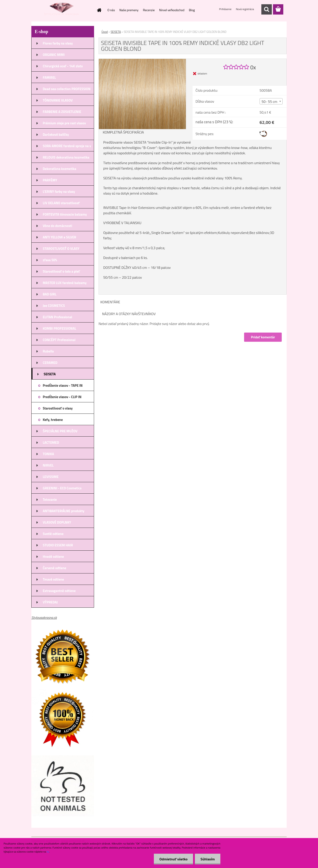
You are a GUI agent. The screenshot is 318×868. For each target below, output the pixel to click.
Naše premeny (129, 10)
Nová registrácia (245, 9)
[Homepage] (99, 10)
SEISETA (116, 32)
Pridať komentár (263, 337)
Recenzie (149, 10)
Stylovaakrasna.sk (44, 618)
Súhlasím (208, 859)
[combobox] (271, 101)
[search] (266, 9)
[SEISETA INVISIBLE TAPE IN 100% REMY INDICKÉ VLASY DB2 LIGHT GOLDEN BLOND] (142, 61)
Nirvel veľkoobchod (172, 10)
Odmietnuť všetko (173, 859)
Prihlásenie (226, 9)
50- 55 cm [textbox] (269, 102)
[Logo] (62, 10)
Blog (192, 10)
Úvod (105, 32)
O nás (111, 10)
